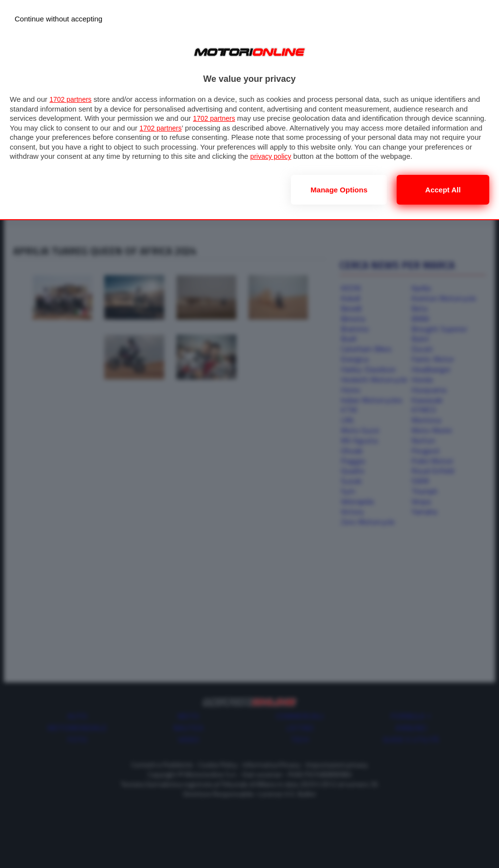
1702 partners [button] (72, 99)
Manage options (339, 190)
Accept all (443, 190)
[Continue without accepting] (58, 19)
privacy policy (321, 156)
